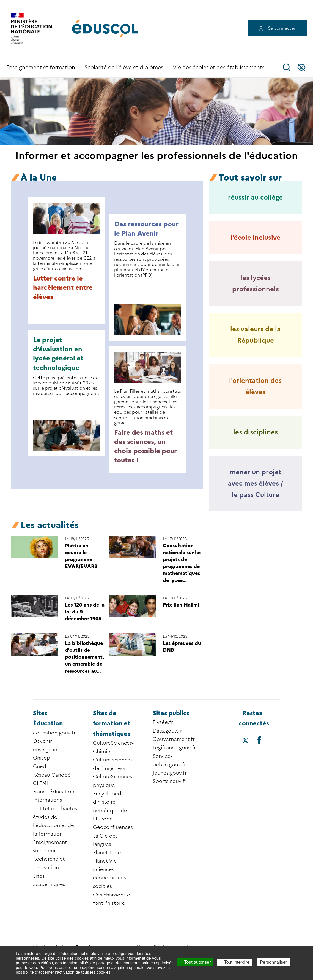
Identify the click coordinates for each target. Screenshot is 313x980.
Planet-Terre (107, 853)
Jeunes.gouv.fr (170, 773)
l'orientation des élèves (255, 386)
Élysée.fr (163, 722)
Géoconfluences (113, 827)
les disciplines (256, 432)
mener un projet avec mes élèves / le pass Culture (255, 483)
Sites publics (171, 713)
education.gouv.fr (54, 733)
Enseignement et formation (41, 67)
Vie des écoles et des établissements (219, 67)
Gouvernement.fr (174, 739)
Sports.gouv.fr (170, 781)
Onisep (42, 758)
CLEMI (40, 783)
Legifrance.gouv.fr (174, 748)
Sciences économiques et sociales (113, 878)
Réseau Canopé (52, 775)
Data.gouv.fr (167, 731)
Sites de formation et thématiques (112, 723)
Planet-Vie (105, 861)
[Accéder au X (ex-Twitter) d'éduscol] (245, 741)
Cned (40, 766)
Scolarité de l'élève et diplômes (124, 67)
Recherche (287, 67)
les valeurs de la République (256, 335)
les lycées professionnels (256, 283)
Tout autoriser (195, 962)
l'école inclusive (256, 237)
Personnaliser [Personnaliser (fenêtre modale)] (273, 962)
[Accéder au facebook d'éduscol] (259, 740)
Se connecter (282, 28)
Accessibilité (301, 67)
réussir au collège (255, 197)
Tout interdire (235, 962)
